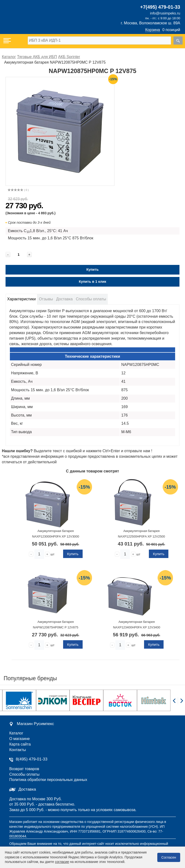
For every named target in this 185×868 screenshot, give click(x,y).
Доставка (64, 299)
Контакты (17, 750)
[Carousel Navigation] (178, 703)
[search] (178, 40)
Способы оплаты (91, 299)
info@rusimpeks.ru (165, 13)
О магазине (19, 739)
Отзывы (46, 299)
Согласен (169, 857)
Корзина (153, 30)
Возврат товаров (24, 769)
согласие (62, 862)
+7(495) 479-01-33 (160, 7)
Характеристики (22, 299)
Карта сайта (20, 744)
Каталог (16, 733)
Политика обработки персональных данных (48, 780)
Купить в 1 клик (92, 282)
